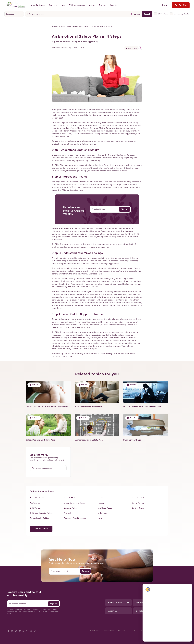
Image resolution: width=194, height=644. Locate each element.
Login (165, 5)
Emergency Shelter (182, 14)
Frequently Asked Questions (75, 518)
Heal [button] (63, 5)
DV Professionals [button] (77, 5)
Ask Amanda (35, 503)
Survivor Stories (138, 508)
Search (147, 14)
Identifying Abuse (105, 508)
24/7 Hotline (163, 14)
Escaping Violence (71, 508)
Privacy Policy (122, 631)
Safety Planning (74, 26)
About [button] (92, 5)
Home (54, 26)
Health (100, 498)
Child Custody (36, 508)
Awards (114, 5)
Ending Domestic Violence (74, 503)
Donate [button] (103, 5)
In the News (103, 513)
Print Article (131, 48)
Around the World (37, 498)
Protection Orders (139, 498)
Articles (62, 26)
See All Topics (41, 529)
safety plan (125, 109)
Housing (101, 503)
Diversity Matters (71, 498)
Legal (100, 518)
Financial (67, 513)
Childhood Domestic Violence (42, 513)
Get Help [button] (53, 5)
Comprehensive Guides (39, 518)
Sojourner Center (115, 128)
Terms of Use (133, 631)
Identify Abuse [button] (38, 5)
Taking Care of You (115, 354)
